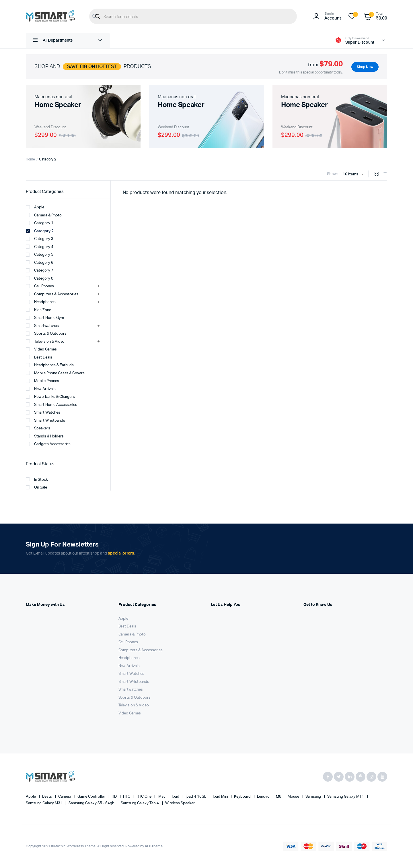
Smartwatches (42, 325)
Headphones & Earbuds (50, 365)
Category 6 (40, 262)
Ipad (176, 797)
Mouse (294, 797)
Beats (47, 797)
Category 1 (40, 223)
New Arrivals (41, 389)
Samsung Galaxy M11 (346, 797)
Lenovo (264, 797)
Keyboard (243, 797)
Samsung (314, 797)
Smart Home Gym (45, 318)
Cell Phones (40, 286)
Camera (65, 797)
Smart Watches (43, 412)
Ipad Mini (221, 797)
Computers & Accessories (52, 294)
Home (30, 159)
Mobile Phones (42, 381)
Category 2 (40, 231)
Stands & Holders (45, 436)
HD (115, 797)
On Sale (36, 487)
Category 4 (40, 247)
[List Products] (385, 174)
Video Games (41, 349)
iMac (162, 797)
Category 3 (40, 239)
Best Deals (39, 357)
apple (31, 797)
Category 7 (40, 270)
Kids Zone (38, 310)
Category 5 (40, 255)
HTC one (144, 797)
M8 (279, 797)
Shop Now (364, 67)
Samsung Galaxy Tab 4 (140, 803)
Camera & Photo (44, 215)
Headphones (41, 302)
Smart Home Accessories (51, 404)
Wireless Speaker (180, 803)
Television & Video (45, 341)
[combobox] (353, 175)
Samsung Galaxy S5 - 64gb (92, 803)
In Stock (37, 479)
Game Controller (92, 797)
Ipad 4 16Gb (196, 797)
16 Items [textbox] (350, 174)
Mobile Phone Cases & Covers (55, 373)
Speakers (38, 428)
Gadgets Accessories (48, 444)
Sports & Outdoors (46, 334)
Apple (35, 207)
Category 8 (40, 278)
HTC (127, 797)
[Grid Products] (377, 174)
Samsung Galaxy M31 (44, 803)
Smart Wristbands (45, 420)
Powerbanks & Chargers (50, 397)
